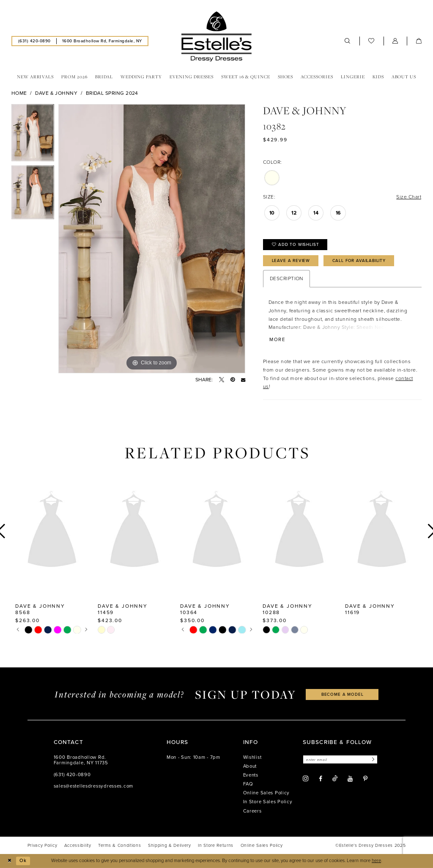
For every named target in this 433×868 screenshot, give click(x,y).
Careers (252, 811)
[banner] (216, 36)
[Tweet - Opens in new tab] (222, 380)
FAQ (248, 784)
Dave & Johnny (56, 93)
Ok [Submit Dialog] (23, 861)
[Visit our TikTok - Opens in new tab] (335, 778)
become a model (343, 694)
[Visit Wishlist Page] (371, 41)
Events (251, 775)
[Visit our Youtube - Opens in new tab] (350, 779)
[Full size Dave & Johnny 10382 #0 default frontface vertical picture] (152, 239)
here (376, 861)
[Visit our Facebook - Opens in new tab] (321, 779)
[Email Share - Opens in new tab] (243, 380)
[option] (33, 135)
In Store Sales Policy (268, 802)
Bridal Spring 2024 (112, 93)
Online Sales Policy (267, 793)
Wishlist (252, 757)
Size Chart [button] (409, 197)
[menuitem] (34, 41)
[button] (395, 41)
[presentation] (52, 531)
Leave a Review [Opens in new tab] (291, 260)
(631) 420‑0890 (72, 775)
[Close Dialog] (9, 861)
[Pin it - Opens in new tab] (233, 380)
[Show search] (348, 41)
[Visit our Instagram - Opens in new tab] (306, 779)
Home (19, 93)
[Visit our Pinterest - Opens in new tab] (365, 779)
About (250, 766)
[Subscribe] (372, 759)
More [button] (277, 340)
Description (286, 278)
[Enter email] (340, 759)
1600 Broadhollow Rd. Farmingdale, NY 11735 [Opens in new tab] (81, 760)
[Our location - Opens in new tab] (102, 41)
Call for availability (359, 260)
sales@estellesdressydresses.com (93, 786)
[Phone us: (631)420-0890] (34, 41)
